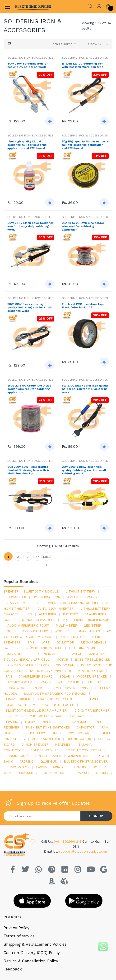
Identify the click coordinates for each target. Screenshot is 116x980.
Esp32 (30, 722)
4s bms (102, 773)
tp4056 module (54, 773)
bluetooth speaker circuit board (55, 694)
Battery (70, 614)
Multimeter (66, 625)
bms (31, 642)
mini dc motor (90, 671)
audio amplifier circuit (28, 625)
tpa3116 (12, 722)
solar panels (88, 631)
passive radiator (51, 767)
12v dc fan (65, 665)
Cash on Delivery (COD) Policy (32, 953)
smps (56, 733)
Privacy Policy (16, 928)
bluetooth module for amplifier (36, 710)
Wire (46, 642)
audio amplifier (46, 739)
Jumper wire (79, 756)
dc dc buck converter (50, 671)
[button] (90, 6)
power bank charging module (72, 603)
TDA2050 (26, 773)
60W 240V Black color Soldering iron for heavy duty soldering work (31, 226)
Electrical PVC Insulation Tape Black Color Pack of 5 (83, 306)
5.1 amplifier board (35, 676)
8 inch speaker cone (55, 699)
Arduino (27, 761)
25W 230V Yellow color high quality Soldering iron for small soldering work (84, 470)
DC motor (65, 642)
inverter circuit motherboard (35, 716)
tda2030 (81, 773)
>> (37, 557)
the (84, 705)
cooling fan (79, 733)
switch (76, 654)
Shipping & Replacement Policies (35, 944)
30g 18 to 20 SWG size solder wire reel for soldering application (83, 226)
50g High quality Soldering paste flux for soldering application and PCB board (85, 145)
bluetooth (16, 705)
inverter (50, 722)
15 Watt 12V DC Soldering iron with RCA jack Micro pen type (83, 65)
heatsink (63, 744)
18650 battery (35, 631)
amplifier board (82, 597)
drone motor (79, 739)
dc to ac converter (83, 750)
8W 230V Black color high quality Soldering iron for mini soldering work (85, 389)
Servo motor (17, 767)
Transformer (18, 699)
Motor (62, 659)
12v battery (81, 716)
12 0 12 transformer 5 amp (85, 620)
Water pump (68, 682)
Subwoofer (16, 597)
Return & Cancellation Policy (31, 961)
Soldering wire (44, 750)
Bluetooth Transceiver (86, 761)
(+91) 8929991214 (68, 841)
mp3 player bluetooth (53, 705)
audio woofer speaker (26, 688)
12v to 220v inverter (55, 608)
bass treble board (93, 659)
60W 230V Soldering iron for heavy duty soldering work (28, 65)
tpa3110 (80, 767)
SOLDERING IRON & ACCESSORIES (30, 58)
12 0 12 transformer (91, 710)
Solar (65, 676)
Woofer (62, 631)
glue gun (49, 761)
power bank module (44, 648)
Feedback (13, 969)
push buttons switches (48, 727)
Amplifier (48, 614)
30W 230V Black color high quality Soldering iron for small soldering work (29, 307)
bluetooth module (41, 591)
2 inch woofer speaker (28, 665)
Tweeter (97, 699)
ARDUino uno (16, 756)
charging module (85, 648)
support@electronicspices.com (84, 851)
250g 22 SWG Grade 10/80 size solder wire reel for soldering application (29, 389)
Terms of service (19, 936)
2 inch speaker (35, 744)
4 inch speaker (48, 756)
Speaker (11, 591)
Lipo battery (33, 733)
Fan (9, 676)
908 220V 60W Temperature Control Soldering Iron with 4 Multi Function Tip (28, 470)
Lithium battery (80, 591)
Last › (46, 558)
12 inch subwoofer (38, 620)
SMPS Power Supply (71, 688)
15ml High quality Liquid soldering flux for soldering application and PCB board (27, 145)
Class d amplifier (22, 603)
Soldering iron (46, 597)
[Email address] (42, 816)
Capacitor (86, 727)
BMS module (17, 654)
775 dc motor (72, 637)
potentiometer (49, 654)
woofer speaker (92, 676)
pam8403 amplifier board (28, 682)
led (29, 614)
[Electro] (27, 6)
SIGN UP (96, 816)
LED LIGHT (95, 682)
